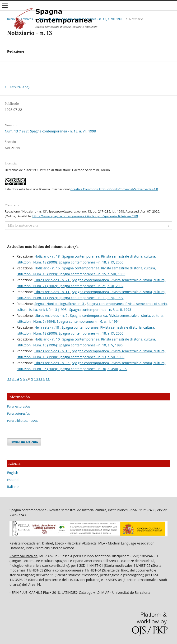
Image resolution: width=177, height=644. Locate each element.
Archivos (27, 19)
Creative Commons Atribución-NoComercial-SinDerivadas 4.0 (114, 189)
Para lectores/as (19, 406)
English (13, 473)
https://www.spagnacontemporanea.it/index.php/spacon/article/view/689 (85, 216)
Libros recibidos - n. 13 (52, 351)
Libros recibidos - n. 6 (51, 315)
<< (9, 379)
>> (48, 379)
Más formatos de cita (23, 225)
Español (13, 480)
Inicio (11, 19)
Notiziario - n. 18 (47, 256)
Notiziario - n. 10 (47, 339)
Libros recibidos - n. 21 (52, 280)
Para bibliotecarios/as (23, 421)
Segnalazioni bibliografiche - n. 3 (60, 304)
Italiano (13, 487)
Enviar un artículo (24, 442)
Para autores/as (19, 413)
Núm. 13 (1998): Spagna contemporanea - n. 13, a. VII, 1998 (81, 19)
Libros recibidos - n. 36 (52, 363)
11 (41, 379)
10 (36, 379)
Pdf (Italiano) (19, 87)
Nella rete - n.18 (47, 327)
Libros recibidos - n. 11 (52, 292)
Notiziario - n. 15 (47, 268)
